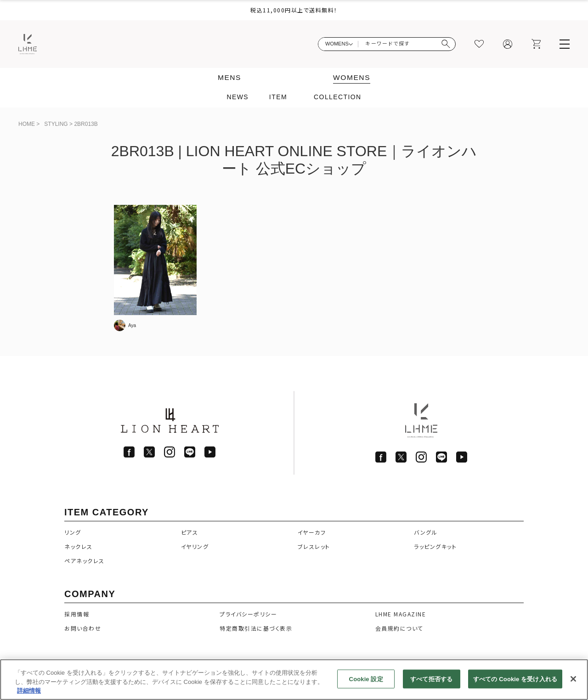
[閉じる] (573, 679)
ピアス (190, 532)
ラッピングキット (435, 546)
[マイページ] (508, 44)
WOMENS (352, 77)
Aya (132, 325)
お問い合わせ (83, 628)
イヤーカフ (312, 532)
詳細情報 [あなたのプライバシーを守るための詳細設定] (29, 691)
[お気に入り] (479, 44)
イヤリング (195, 546)
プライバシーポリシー (248, 614)
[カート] (536, 44)
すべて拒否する (431, 679)
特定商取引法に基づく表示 (256, 628)
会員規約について (399, 628)
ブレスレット (314, 546)
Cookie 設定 (366, 679)
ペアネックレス (85, 561)
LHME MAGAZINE (401, 614)
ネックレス (79, 546)
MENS (229, 77)
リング (73, 532)
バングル (426, 532)
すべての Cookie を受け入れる (515, 679)
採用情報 (77, 614)
